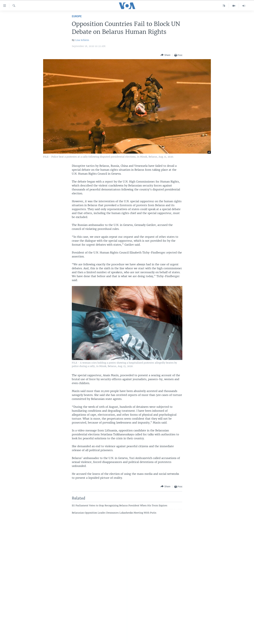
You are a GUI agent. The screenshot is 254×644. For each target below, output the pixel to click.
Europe (77, 17)
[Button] (165, 55)
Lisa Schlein (82, 40)
